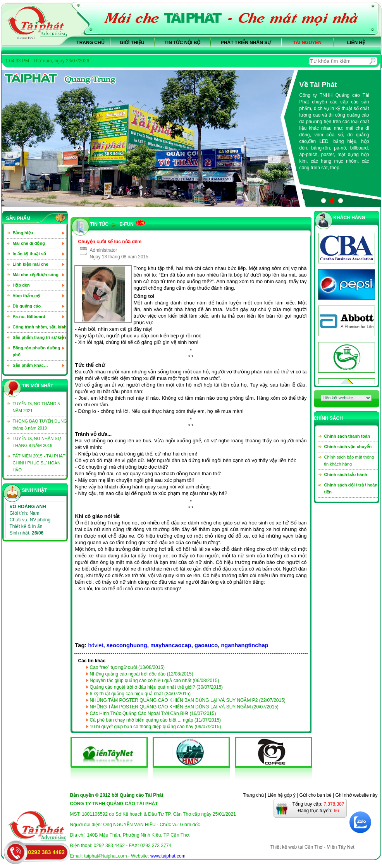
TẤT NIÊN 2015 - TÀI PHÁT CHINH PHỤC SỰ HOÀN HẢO (39, 463)
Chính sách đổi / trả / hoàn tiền (351, 488)
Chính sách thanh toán (347, 436)
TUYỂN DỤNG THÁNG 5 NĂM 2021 (36, 407)
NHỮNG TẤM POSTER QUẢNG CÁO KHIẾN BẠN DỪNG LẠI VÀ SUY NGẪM (184, 707)
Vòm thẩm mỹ (27, 296)
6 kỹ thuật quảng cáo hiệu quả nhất (140, 694)
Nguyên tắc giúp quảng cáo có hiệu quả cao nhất (155, 681)
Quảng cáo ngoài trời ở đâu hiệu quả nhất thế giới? (157, 687)
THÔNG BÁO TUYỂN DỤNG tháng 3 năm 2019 (40, 425)
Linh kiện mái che (31, 264)
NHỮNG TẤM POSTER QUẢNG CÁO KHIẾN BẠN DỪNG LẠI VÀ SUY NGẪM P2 (188, 700)
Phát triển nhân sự (246, 43)
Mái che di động (29, 243)
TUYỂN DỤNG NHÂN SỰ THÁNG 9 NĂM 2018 (37, 442)
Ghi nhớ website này (356, 795)
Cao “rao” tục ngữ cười (127, 667)
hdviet (95, 645)
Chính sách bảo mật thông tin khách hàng (349, 461)
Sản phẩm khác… (30, 365)
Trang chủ (90, 43)
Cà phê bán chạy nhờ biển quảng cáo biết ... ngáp (156, 720)
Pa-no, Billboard (29, 316)
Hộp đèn (21, 285)
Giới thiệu (132, 43)
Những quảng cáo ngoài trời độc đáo (142, 674)
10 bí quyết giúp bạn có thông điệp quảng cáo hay (156, 727)
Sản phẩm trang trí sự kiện (40, 337)
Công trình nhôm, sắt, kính (40, 327)
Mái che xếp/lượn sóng (36, 275)
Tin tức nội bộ (183, 43)
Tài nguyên (307, 43)
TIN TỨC (100, 224)
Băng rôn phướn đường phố (37, 351)
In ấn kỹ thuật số (30, 254)
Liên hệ (356, 43)
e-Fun (129, 223)
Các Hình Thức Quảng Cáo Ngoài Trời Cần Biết (153, 713)
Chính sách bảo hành (346, 474)
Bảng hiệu (23, 233)
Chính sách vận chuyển (348, 447)
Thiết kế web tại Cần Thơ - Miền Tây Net (312, 847)
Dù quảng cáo (27, 306)
